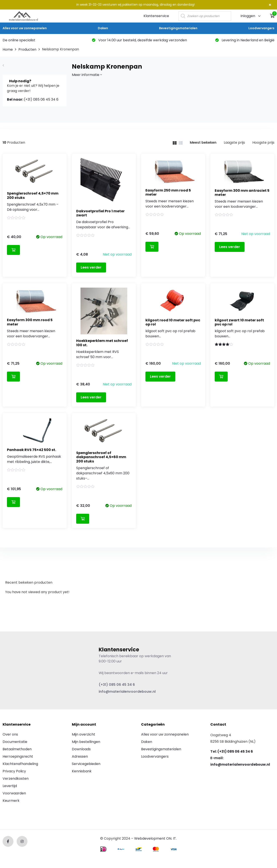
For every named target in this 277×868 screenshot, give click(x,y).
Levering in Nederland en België (245, 40)
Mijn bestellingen (86, 742)
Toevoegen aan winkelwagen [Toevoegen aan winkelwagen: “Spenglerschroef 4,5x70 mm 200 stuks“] (13, 250)
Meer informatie (87, 75)
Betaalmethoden (17, 749)
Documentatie (15, 742)
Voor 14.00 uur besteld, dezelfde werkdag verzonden (139, 40)
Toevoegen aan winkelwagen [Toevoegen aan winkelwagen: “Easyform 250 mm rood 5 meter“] (152, 247)
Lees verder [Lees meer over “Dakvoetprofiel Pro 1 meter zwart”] (91, 267)
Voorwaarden (14, 793)
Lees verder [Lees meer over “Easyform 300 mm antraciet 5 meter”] (230, 247)
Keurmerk (11, 801)
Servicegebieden (86, 764)
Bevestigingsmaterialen (178, 28)
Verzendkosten (16, 779)
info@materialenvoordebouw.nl (127, 692)
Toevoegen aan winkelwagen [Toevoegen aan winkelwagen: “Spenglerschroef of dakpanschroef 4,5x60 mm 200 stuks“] (83, 519)
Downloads (81, 749)
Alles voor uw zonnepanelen (25, 28)
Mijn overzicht (84, 734)
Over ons (10, 734)
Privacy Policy (14, 771)
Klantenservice (156, 16)
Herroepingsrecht (18, 756)
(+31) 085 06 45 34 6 (33, 99)
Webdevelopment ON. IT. (155, 838)
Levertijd (10, 786)
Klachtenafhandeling (20, 764)
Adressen (80, 756)
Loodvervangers (261, 28)
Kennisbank (82, 771)
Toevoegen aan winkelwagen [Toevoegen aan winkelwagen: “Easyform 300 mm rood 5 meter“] (13, 377)
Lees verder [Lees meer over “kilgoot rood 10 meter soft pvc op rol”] (160, 376)
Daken (103, 28)
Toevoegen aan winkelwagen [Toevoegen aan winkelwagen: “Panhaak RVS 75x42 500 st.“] (13, 502)
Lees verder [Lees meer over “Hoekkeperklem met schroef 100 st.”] (91, 397)
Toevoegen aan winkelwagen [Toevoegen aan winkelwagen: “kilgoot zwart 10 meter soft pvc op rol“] (221, 377)
